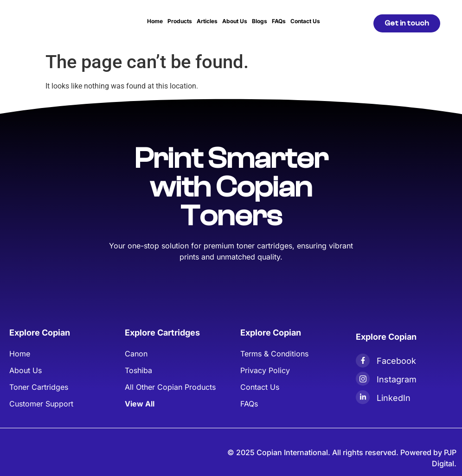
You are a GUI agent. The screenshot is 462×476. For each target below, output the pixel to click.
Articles (207, 21)
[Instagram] (363, 379)
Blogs (260, 21)
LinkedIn (394, 398)
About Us (235, 21)
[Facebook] (363, 361)
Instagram (397, 379)
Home (155, 21)
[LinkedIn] (363, 397)
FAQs (279, 21)
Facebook (396, 361)
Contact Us (305, 21)
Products (180, 21)
